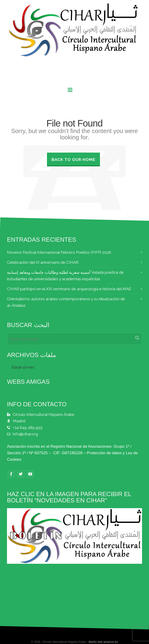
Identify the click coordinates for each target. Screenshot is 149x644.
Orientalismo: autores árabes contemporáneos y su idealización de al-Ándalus (66, 302)
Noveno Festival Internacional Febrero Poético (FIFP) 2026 (59, 252)
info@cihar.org (25, 434)
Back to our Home (73, 160)
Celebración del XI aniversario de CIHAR (43, 262)
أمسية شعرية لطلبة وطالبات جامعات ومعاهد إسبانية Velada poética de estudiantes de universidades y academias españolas (65, 276)
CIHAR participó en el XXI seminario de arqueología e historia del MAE (69, 289)
